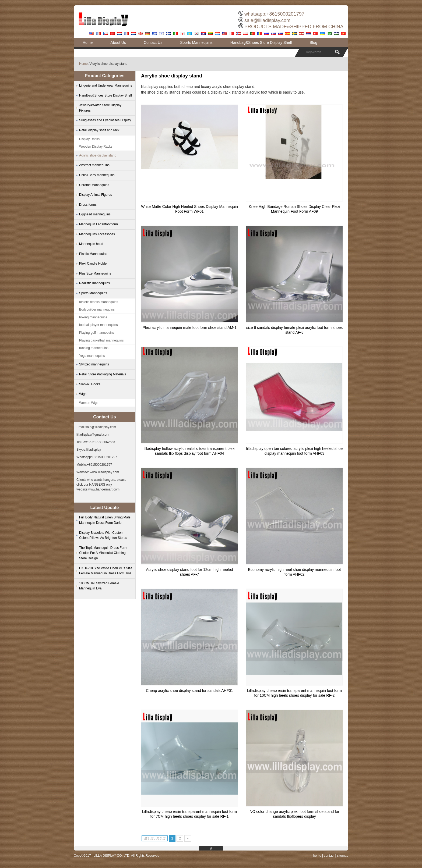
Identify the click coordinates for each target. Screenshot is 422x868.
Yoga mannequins (92, 356)
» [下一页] (188, 838)
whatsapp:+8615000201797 (274, 14)
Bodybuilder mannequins (97, 310)
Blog (314, 42)
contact (329, 856)
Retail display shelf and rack (99, 130)
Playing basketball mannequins (101, 340)
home (317, 856)
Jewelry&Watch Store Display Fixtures (100, 108)
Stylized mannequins (94, 364)
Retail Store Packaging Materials (103, 374)
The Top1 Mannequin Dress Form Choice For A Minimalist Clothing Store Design (103, 553)
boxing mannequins (93, 317)
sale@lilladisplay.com (267, 20)
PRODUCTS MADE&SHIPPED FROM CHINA (294, 27)
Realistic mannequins (94, 283)
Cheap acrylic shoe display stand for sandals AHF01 (189, 691)
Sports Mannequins (196, 42)
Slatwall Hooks (90, 384)
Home (88, 42)
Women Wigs (89, 403)
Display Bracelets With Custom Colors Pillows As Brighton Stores (103, 535)
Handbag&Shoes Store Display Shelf (261, 42)
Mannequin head (91, 244)
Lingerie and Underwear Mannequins (106, 86)
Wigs (83, 394)
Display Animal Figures (96, 195)
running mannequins (94, 348)
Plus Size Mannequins (95, 273)
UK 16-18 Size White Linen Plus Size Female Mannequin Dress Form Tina (106, 571)
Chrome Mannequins (94, 185)
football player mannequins (98, 325)
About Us (118, 42)
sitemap (343, 856)
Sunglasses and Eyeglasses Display (105, 120)
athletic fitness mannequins (99, 302)
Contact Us (153, 42)
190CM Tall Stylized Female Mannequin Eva (99, 586)
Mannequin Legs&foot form (99, 224)
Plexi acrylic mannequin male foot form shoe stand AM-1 (189, 328)
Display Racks (89, 139)
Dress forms (88, 205)
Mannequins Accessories (97, 234)
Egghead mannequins (95, 214)
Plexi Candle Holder (93, 264)
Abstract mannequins (94, 165)
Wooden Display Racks (96, 147)
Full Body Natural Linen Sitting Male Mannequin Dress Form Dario (105, 520)
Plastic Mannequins (93, 254)
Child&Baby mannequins (97, 175)
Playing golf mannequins (97, 333)
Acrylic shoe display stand (98, 155)
